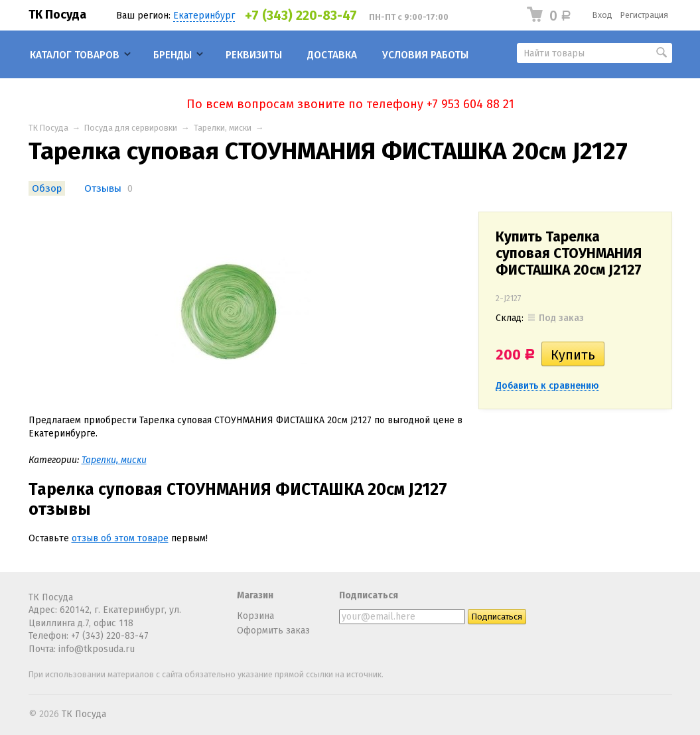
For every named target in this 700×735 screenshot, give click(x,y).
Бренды (173, 55)
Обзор (47, 188)
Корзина (255, 616)
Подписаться (369, 595)
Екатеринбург (204, 16)
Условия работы (425, 55)
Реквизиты (254, 55)
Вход (602, 15)
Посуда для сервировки (131, 128)
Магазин (255, 595)
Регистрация (644, 15)
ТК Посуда (57, 15)
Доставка (332, 55)
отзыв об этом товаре (120, 538)
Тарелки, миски (223, 128)
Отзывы (103, 188)
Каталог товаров (75, 55)
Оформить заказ (273, 631)
